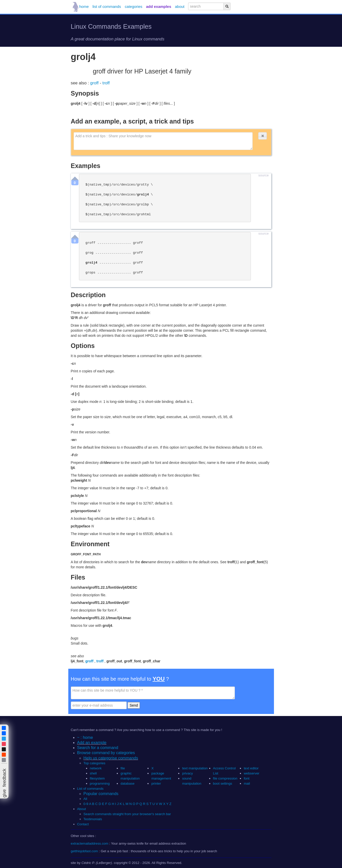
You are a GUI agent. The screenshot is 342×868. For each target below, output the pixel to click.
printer (156, 783)
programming (100, 783)
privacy (187, 773)
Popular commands (101, 794)
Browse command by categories (106, 753)
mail (247, 783)
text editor (251, 768)
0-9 (86, 804)
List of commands (90, 789)
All (86, 799)
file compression (225, 778)
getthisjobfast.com (84, 851)
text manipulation (195, 768)
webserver (251, 773)
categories (133, 6)
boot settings (223, 783)
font (247, 778)
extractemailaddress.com (90, 843)
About (82, 809)
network (96, 768)
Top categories (94, 763)
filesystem (97, 778)
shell (93, 773)
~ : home (85, 737)
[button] (263, 136)
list (107, 6)
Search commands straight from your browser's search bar (127, 814)
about (180, 6)
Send (134, 705)
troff (106, 83)
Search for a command (98, 748)
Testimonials (93, 819)
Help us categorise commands (111, 758)
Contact (83, 824)
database (128, 783)
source (264, 175)
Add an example (92, 743)
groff (95, 83)
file (123, 768)
